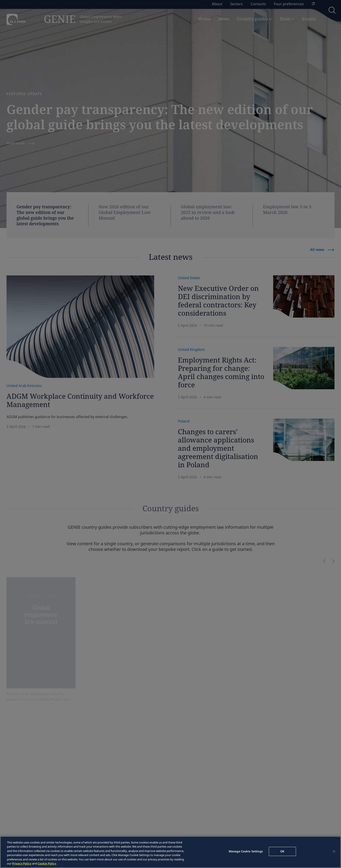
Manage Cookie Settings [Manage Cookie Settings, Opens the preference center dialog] (246, 851)
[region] (170, 852)
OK (282, 851)
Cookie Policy (47, 863)
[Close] (334, 851)
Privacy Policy (22, 863)
